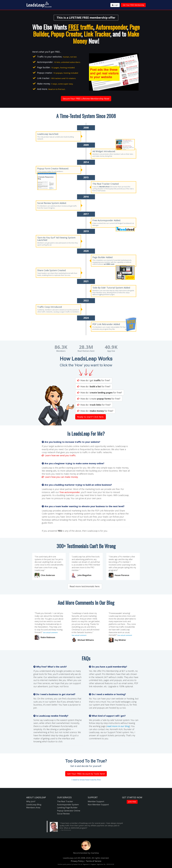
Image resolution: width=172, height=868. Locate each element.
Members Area (33, 807)
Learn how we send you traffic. (59, 455)
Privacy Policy (77, 861)
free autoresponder (70, 492)
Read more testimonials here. (85, 586)
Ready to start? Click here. (91, 417)
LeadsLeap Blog (34, 804)
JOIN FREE (132, 802)
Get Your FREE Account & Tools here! (86, 774)
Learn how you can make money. (60, 477)
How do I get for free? (94, 380)
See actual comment (50, 632)
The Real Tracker (65, 801)
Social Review (63, 814)
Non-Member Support (98, 804)
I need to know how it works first (86, 780)
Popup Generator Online (69, 811)
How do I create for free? (99, 399)
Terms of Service (94, 861)
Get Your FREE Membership (133, 5)
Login (115, 5)
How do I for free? (94, 386)
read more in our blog (118, 726)
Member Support (96, 801)
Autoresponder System (68, 804)
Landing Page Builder (67, 807)
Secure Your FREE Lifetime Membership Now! (86, 99)
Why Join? (31, 801)
